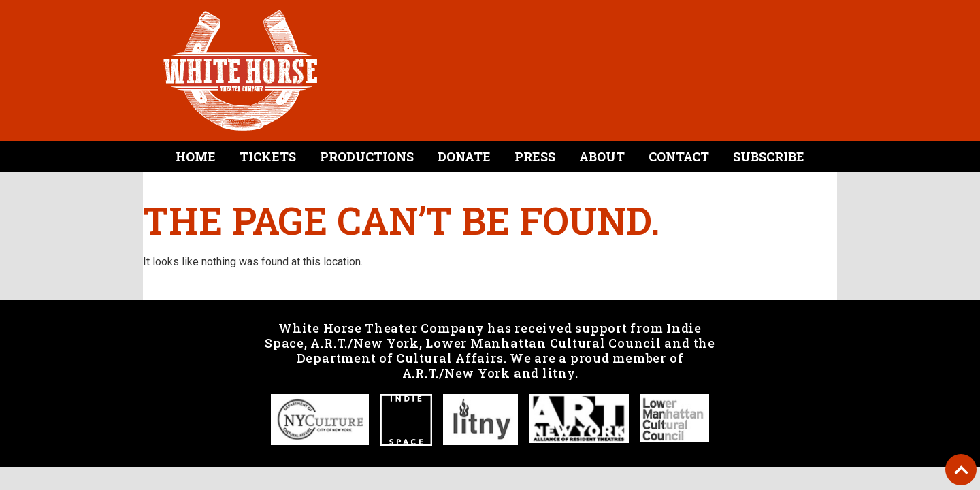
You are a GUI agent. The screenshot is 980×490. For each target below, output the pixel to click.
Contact (679, 157)
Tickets (268, 157)
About (602, 157)
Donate (464, 157)
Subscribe (769, 157)
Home (196, 157)
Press (535, 157)
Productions (367, 157)
